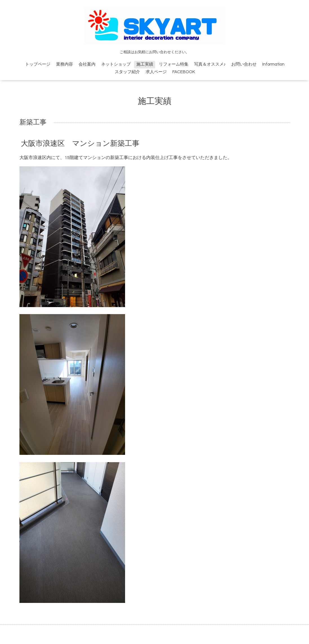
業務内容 (65, 64)
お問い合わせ (244, 64)
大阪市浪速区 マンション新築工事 (80, 144)
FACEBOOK (184, 72)
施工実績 (145, 64)
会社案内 (87, 64)
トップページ (38, 64)
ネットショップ (116, 64)
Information (273, 64)
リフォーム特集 (174, 64)
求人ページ (156, 72)
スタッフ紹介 (127, 72)
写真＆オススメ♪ (210, 64)
